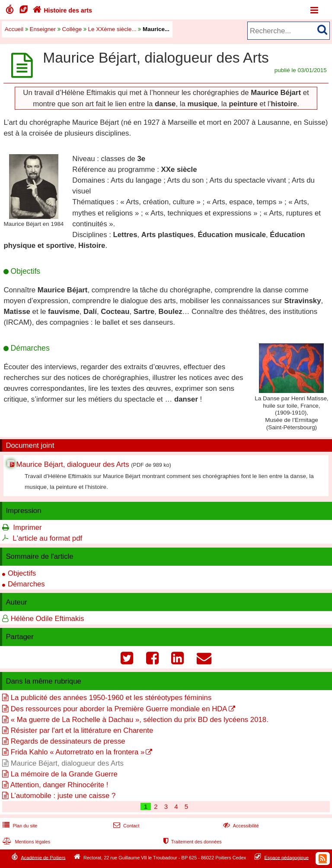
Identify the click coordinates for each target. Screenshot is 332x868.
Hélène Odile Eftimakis (48, 619)
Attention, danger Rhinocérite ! (59, 785)
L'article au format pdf (47, 538)
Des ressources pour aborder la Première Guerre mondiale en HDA (119, 709)
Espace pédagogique (287, 857)
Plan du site (19, 826)
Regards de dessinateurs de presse (68, 741)
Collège (72, 29)
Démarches (26, 584)
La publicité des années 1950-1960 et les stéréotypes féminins (111, 698)
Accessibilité (240, 826)
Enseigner (43, 29)
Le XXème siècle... (112, 29)
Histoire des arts (61, 10)
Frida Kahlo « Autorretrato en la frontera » (78, 752)
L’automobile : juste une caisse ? (63, 796)
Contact (126, 826)
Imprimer (27, 527)
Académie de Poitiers (43, 857)
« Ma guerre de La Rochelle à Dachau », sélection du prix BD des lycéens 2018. (140, 720)
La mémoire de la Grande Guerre (64, 774)
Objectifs (22, 573)
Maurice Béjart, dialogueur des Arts (72, 464)
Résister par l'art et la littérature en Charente (82, 730)
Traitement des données (192, 842)
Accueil (14, 29)
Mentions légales (26, 842)
